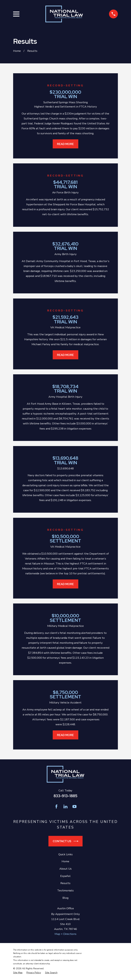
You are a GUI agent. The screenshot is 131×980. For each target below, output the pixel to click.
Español (65, 876)
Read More (65, 144)
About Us (65, 869)
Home (65, 861)
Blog (65, 898)
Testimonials (65, 890)
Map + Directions (65, 934)
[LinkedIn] (65, 806)
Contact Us (66, 841)
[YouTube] (74, 806)
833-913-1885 (65, 796)
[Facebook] (56, 806)
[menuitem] (18, 973)
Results (65, 883)
